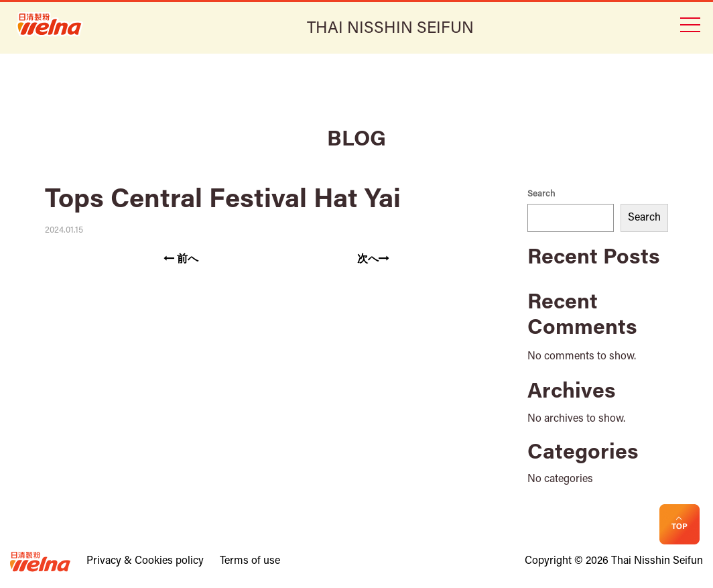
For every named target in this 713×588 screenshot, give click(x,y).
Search (541, 194)
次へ (373, 259)
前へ (181, 259)
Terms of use (250, 561)
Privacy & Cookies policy (145, 561)
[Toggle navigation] (690, 23)
